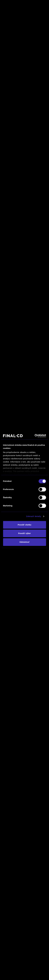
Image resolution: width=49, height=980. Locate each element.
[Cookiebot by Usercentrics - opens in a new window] (35, 436)
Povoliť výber (24, 533)
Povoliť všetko (25, 525)
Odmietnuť (24, 542)
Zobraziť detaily (34, 516)
